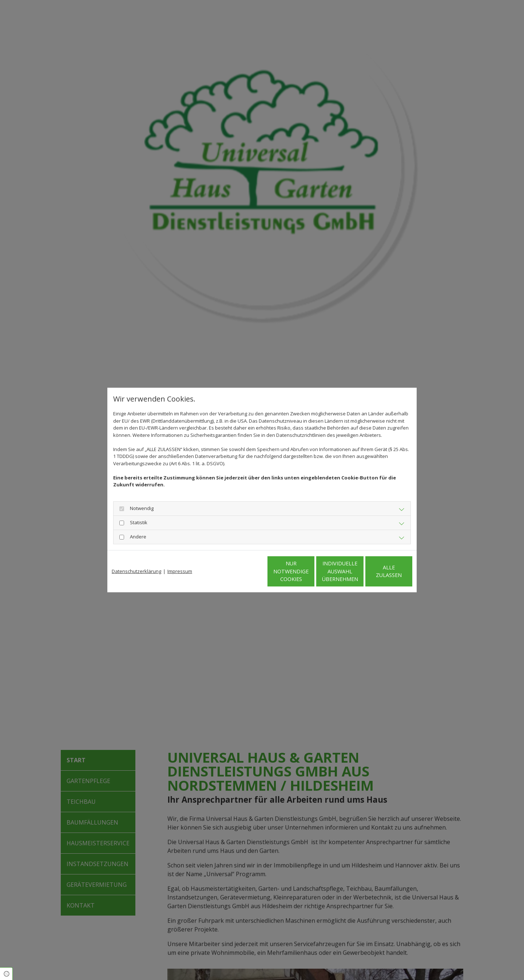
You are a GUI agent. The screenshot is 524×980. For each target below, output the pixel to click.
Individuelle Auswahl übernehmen (309, 571)
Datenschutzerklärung (136, 571)
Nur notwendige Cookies (240, 571)
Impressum (180, 571)
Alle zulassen (379, 571)
